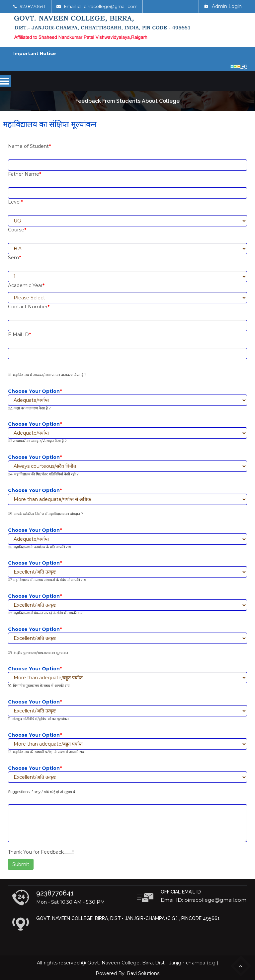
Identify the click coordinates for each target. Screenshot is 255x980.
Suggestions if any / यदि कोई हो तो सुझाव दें (42, 792)
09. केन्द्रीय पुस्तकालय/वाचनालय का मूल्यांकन (38, 653)
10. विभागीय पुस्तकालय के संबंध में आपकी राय (39, 686)
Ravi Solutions (143, 973)
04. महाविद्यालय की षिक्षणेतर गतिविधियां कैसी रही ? (43, 474)
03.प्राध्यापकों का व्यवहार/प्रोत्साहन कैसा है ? (37, 441)
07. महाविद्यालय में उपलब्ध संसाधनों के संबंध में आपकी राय (47, 580)
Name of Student (29, 146)
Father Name (25, 174)
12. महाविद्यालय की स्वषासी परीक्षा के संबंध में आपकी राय (46, 752)
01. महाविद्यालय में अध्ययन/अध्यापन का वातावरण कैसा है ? (47, 375)
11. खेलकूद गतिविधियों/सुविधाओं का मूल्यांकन (38, 719)
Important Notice (35, 53)
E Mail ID (19, 335)
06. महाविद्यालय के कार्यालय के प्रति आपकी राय (39, 547)
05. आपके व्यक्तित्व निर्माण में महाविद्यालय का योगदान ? (45, 514)
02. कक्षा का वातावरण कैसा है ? (29, 408)
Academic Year (26, 285)
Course (17, 230)
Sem (14, 258)
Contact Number (29, 307)
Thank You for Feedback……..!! (41, 852)
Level (15, 202)
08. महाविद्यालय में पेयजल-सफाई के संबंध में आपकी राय (45, 613)
